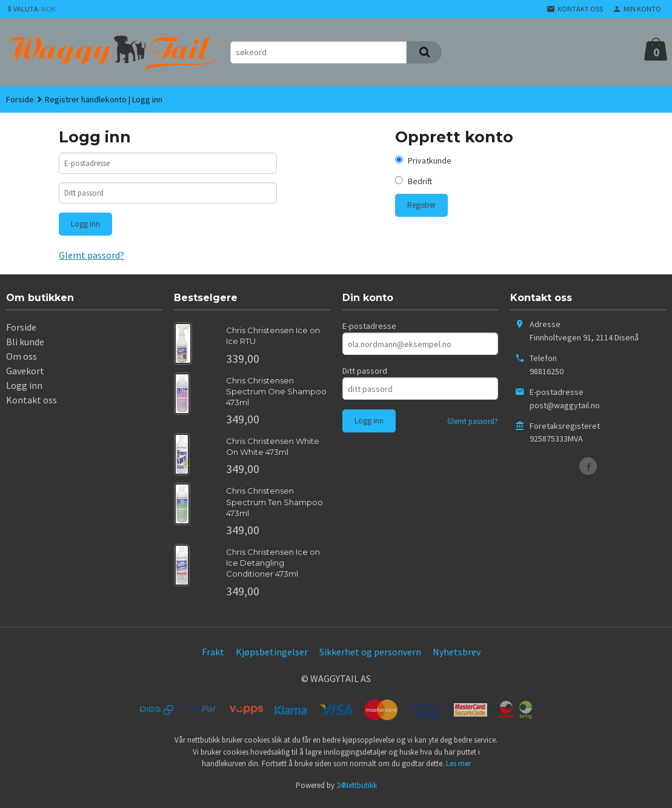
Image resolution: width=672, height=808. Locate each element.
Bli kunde (25, 346)
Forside (20, 99)
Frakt (213, 656)
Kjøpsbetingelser (272, 656)
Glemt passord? (91, 259)
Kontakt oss (32, 405)
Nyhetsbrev (457, 656)
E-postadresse (369, 331)
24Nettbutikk (357, 790)
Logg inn (24, 390)
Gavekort (25, 376)
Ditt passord (365, 376)
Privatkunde (430, 161)
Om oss (22, 361)
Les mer (458, 768)
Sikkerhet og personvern (370, 656)
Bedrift (420, 181)
